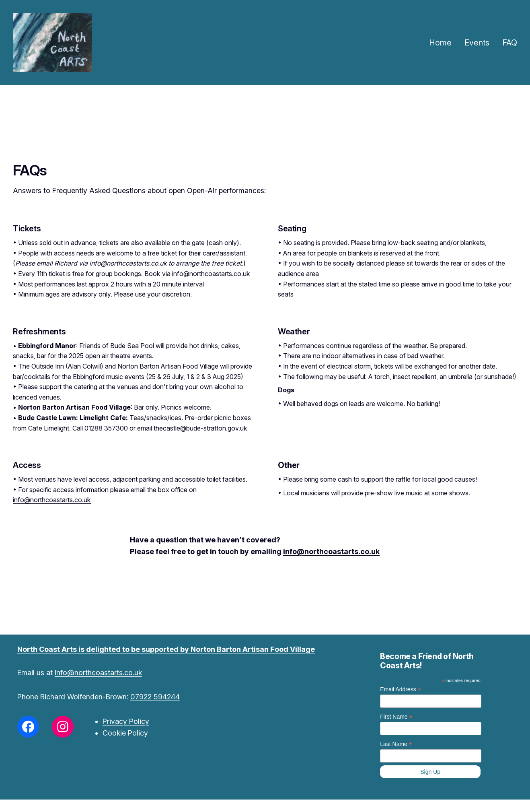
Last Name (396, 744)
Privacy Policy (126, 721)
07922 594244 (155, 697)
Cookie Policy (125, 733)
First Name (396, 717)
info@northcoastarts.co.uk (128, 263)
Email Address (401, 689)
